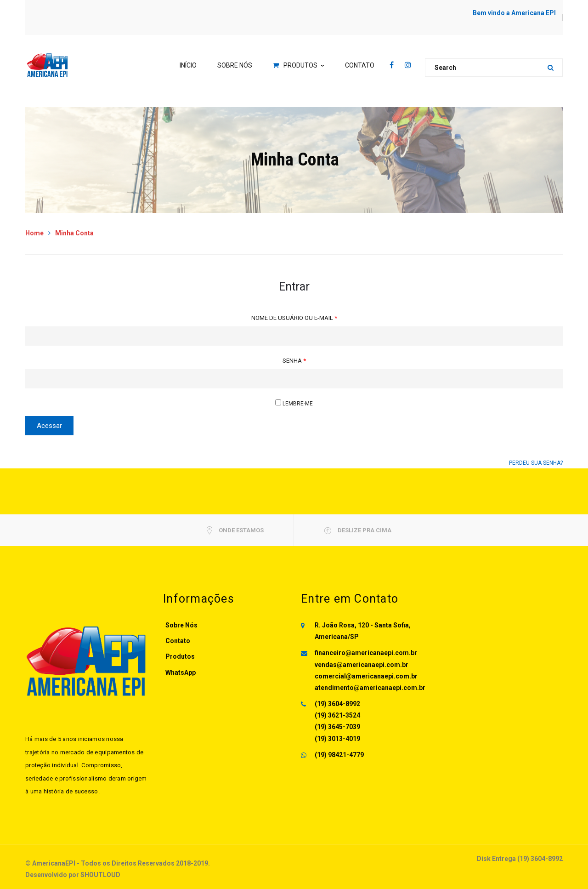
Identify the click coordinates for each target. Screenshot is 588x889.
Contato (178, 641)
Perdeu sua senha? (536, 463)
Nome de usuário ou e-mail (294, 318)
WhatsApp (181, 672)
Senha (294, 361)
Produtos (180, 656)
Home (34, 233)
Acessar (49, 426)
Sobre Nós (181, 625)
